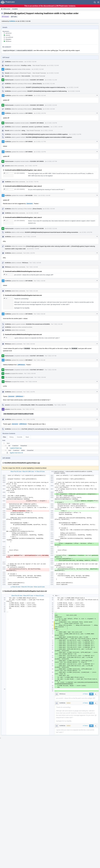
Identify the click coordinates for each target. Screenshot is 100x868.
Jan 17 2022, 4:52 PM (31, 166)
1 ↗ (6, 173)
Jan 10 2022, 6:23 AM (51, 105)
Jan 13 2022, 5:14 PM (75, 134)
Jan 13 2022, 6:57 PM (51, 161)
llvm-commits (26, 76)
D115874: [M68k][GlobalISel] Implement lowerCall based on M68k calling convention (51, 232)
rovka (29, 65)
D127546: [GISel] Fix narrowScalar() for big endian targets (40, 429)
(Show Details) (37, 84)
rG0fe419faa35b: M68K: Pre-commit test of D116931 (37, 405)
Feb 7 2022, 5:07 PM (28, 409)
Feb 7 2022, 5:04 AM (29, 344)
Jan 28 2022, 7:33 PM (33, 249)
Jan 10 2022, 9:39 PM (51, 123)
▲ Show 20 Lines (15, 587)
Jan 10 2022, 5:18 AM (74, 91)
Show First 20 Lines (16, 472)
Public (15, 17)
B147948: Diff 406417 (37, 370)
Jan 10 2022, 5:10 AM (30, 62)
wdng (23, 130)
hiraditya (24, 65)
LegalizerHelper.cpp (16, 448)
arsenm (8, 35)
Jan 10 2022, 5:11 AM (51, 80)
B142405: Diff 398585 (37, 80)
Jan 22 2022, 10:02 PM (86, 232)
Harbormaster (9, 80)
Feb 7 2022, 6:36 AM (30, 374)
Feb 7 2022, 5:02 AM (57, 324)
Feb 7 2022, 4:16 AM (39, 281)
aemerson (9, 33)
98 (5, 275)
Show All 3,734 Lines (27, 587)
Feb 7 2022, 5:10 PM (29, 419)
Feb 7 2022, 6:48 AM (31, 382)
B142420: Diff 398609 (37, 105)
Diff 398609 (29, 95)
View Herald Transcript (39, 65)
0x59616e (12, 21)
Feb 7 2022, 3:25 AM (35, 263)
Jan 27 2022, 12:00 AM (30, 237)
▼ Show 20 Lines (40, 472)
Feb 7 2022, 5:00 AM (39, 314)
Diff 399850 (29, 152)
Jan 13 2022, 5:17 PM (40, 142)
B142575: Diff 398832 (37, 123)
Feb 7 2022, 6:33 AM (51, 370)
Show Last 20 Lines (39, 587)
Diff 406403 (29, 314)
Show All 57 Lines (28, 596)
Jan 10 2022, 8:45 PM (40, 113)
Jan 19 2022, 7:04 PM (32, 182)
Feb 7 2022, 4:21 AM (32, 291)
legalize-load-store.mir (16, 453)
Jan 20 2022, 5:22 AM (51, 229)
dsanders (8, 39)
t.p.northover (9, 37)
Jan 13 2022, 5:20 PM (40, 152)
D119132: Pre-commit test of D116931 (38, 324)
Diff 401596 (29, 195)
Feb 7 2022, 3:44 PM (29, 392)
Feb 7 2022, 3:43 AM (32, 267)
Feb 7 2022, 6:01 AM (39, 360)
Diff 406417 (29, 360)
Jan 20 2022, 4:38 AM (32, 213)
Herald (7, 65)
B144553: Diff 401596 (37, 228)
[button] (98, 2)
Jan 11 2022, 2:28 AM (56, 127)
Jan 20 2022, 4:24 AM (44, 196)
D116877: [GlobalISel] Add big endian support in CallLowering (46, 87)
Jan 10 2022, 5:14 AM (72, 87)
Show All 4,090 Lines (28, 472)
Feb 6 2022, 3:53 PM (29, 253)
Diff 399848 (29, 142)
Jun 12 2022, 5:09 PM (65, 429)
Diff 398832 (29, 113)
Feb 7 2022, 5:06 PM (60, 405)
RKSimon (8, 41)
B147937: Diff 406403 (37, 356)
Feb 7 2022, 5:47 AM (51, 356)
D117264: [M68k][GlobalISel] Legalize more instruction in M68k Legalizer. (45, 134)
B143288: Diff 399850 (37, 161)
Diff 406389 (29, 281)
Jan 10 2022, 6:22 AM (40, 96)
